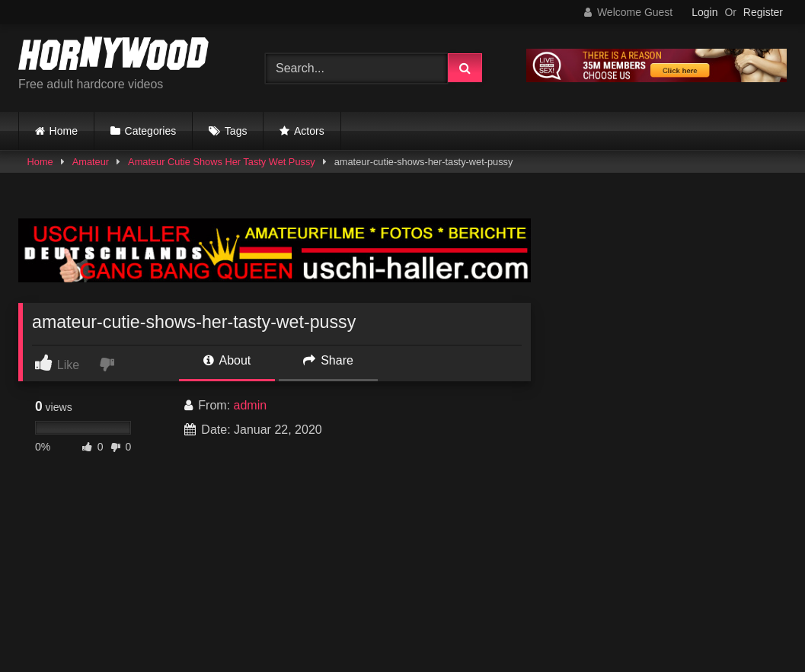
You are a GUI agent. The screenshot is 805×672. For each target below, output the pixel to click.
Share (328, 360)
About (227, 360)
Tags (236, 131)
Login (704, 12)
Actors (309, 131)
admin (251, 405)
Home (64, 131)
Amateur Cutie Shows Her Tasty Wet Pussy (222, 162)
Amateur (91, 162)
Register (763, 12)
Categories (151, 131)
